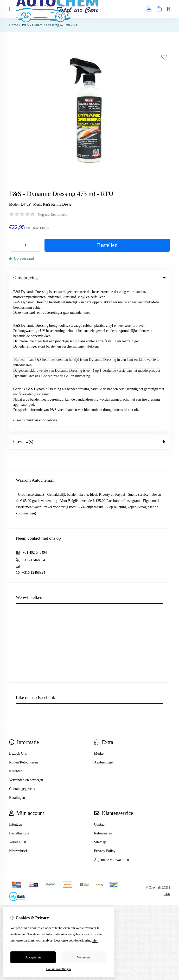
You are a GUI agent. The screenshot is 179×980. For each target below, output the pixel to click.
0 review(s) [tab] (89, 296)
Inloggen (16, 679)
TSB (167, 748)
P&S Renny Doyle (57, 204)
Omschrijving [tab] (89, 277)
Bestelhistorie (19, 688)
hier (95, 940)
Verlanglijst (18, 697)
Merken (100, 608)
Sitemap (100, 697)
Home (14, 25)
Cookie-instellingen (59, 969)
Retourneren (103, 688)
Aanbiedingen (104, 617)
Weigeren (83, 957)
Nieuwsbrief (18, 706)
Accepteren (33, 957)
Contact (100, 679)
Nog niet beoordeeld (53, 215)
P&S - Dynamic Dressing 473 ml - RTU (51, 25)
